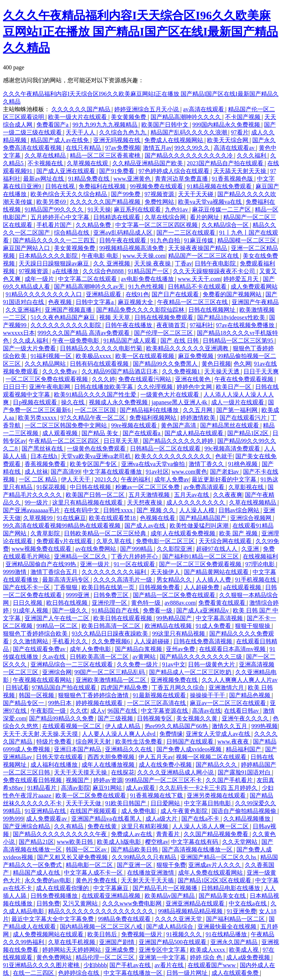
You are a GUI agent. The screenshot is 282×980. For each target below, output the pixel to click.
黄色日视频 (216, 364)
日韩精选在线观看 (117, 217)
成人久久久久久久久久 (196, 502)
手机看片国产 (55, 225)
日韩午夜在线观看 (123, 240)
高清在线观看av (235, 148)
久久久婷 (104, 379)
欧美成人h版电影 (120, 842)
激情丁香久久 (207, 464)
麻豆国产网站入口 (27, 248)
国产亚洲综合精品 (27, 826)
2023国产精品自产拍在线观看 (226, 163)
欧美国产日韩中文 (166, 125)
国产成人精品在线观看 (195, 433)
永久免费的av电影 (49, 880)
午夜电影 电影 (101, 256)
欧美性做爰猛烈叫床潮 (200, 526)
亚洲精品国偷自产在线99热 (41, 564)
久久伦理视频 (156, 387)
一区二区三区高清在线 (157, 703)
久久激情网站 (31, 641)
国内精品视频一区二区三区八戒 (102, 927)
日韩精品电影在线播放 (231, 888)
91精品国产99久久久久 (55, 209)
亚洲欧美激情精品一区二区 (112, 680)
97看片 (240, 132)
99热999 (13, 819)
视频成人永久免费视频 (119, 402)
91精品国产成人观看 (131, 341)
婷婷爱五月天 (242, 279)
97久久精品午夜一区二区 (94, 418)
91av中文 (174, 664)
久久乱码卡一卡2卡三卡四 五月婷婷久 (209, 788)
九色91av (177, 209)
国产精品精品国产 (203, 518)
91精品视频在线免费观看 (220, 186)
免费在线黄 (103, 826)
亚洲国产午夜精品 (255, 302)
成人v (98, 711)
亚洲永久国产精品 (235, 942)
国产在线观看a (142, 433)
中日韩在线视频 (91, 487)
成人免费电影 (140, 811)
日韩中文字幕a (95, 302)
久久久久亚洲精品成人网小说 (176, 772)
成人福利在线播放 (55, 765)
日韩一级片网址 (188, 973)
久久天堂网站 (241, 842)
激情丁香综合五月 (55, 572)
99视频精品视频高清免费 (132, 248)
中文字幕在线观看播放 (113, 472)
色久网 (242, 364)
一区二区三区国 (96, 410)
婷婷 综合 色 (207, 957)
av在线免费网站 (96, 549)
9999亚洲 (78, 595)
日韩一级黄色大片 (212, 664)
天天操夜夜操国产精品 (198, 248)
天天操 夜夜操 (153, 263)
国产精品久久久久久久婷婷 (179, 441)
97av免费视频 (122, 148)
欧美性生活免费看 (140, 742)
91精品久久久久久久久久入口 (44, 294)
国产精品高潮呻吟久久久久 (187, 117)
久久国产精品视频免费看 (217, 834)
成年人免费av (172, 479)
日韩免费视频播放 (55, 896)
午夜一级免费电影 (76, 341)
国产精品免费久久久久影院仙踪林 (141, 310)
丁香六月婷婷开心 (135, 556)
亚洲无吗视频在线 (117, 140)
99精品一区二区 (58, 626)
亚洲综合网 (57, 672)
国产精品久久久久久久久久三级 (202, 657)
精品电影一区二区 (90, 865)
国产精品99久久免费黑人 (166, 364)
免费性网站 (160, 202)
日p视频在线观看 (36, 402)
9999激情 (15, 572)
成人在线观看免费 (236, 973)
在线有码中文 (82, 510)
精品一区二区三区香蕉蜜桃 (106, 156)
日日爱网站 (166, 803)
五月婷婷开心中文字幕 (61, 217)
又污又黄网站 (81, 903)
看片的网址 (205, 217)
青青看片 (169, 834)
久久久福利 (252, 156)
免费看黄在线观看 (223, 603)
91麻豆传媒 (199, 240)
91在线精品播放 (227, 934)
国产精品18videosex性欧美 (232, 317)
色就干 (224, 456)
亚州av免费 (181, 649)
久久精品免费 (94, 225)
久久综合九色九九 (123, 132)
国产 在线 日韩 (180, 341)
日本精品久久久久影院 (49, 256)
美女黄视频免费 (75, 248)
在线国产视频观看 (94, 811)
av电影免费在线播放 (148, 279)
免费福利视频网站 (153, 418)
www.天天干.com (199, 279)
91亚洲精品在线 (46, 811)
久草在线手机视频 (72, 942)
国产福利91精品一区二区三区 (201, 556)
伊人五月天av (156, 757)
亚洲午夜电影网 (50, 387)
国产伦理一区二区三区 (164, 333)
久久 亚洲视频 (112, 263)
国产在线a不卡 (201, 819)
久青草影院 (46, 533)
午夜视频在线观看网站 (43, 680)
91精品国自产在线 (116, 610)
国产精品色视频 (250, 695)
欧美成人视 (245, 950)
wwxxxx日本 (19, 333)
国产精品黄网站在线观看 (217, 572)
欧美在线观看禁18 (113, 518)
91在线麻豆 (71, 518)
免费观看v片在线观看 (65, 541)
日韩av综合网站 (240, 510)
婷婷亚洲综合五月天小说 (147, 109)
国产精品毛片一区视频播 (166, 888)
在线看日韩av (242, 711)
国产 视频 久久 (156, 510)
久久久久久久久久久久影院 (66, 325)
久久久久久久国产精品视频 (106, 202)
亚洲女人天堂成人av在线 (219, 734)
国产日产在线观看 (176, 294)
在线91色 (137, 294)
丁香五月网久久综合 (179, 688)
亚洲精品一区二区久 (81, 556)
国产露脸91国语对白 (245, 772)
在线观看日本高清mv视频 (233, 649)
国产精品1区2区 (249, 433)
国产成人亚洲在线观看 (66, 171)
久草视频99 (39, 518)
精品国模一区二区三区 (247, 240)
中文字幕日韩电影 (208, 803)
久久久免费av (60, 371)
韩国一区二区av (87, 849)
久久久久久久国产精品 (82, 109)
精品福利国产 (244, 749)
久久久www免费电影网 (133, 903)
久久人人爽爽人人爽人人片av (240, 680)
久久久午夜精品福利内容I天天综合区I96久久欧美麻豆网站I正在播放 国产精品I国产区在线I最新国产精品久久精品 (140, 32)
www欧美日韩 (75, 842)
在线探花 (123, 772)
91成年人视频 (31, 610)
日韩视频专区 (155, 718)
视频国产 (78, 780)
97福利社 (202, 325)
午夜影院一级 (49, 711)
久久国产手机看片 (230, 780)
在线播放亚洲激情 (151, 873)
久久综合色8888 (104, 271)
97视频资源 (160, 194)
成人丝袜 (36, 472)
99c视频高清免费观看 (233, 449)
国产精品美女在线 (223, 896)
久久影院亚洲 (175, 549)
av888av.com (180, 603)
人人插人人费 (214, 580)
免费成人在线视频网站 (174, 140)
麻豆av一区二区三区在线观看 (229, 703)
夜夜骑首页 (172, 325)
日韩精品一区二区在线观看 (166, 449)
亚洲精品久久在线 (129, 749)
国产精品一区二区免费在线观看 (175, 595)
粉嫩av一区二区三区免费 (148, 487)
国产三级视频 (116, 718)
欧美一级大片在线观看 (78, 117)
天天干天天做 (84, 803)
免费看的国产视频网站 (233, 294)
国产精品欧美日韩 (135, 849)
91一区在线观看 (135, 564)
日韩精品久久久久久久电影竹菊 (102, 348)
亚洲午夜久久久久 (246, 718)
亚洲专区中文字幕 (163, 950)
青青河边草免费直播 (182, 179)
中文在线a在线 (248, 903)
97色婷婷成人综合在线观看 (175, 171)
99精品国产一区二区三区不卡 (164, 780)
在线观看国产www (212, 965)
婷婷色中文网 (195, 387)
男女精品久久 (175, 580)
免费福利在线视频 (103, 186)
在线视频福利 (260, 556)
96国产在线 (123, 711)
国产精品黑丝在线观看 (230, 425)
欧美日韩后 (103, 934)
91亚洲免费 (242, 911)
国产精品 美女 (101, 433)
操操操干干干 (208, 695)
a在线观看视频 (243, 587)
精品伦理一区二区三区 (106, 957)
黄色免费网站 (55, 957)
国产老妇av (225, 472)
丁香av (183, 263)
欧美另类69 (52, 202)
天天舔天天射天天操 (241, 171)
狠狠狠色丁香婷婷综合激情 (94, 695)
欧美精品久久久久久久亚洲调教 (188, 348)
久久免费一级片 (138, 664)
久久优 (79, 711)
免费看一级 (158, 610)
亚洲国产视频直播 (69, 310)
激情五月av (157, 148)
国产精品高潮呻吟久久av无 (90, 287)
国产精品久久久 (217, 765)
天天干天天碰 (196, 194)
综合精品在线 (72, 233)
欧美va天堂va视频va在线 (211, 202)
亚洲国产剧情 (117, 942)
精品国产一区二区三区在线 (204, 256)
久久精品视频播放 (247, 819)
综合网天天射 (94, 742)
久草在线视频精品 (253, 502)
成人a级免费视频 (249, 957)
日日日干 (15, 387)
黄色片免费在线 (97, 880)
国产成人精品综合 (170, 927)
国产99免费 (126, 194)
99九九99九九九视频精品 (106, 125)
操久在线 (73, 402)
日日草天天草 (122, 441)
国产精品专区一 (24, 703)
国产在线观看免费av (40, 649)
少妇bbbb (95, 965)
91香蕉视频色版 (233, 179)
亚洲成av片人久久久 (215, 865)
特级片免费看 (55, 742)
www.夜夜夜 (234, 742)
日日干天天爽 (261, 371)
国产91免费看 (117, 171)
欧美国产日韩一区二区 (96, 495)
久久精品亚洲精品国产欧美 (148, 163)
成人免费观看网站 (254, 287)
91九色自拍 (166, 240)
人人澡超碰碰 (152, 641)
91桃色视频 (243, 464)
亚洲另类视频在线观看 (217, 795)
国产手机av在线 (131, 965)
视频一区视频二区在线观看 (212, 757)
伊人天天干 (76, 479)
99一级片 (37, 502)
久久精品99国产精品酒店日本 (120, 371)
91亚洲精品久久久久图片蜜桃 (42, 965)
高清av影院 (75, 788)
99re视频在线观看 (134, 425)
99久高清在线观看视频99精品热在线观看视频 (62, 526)
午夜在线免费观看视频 (245, 379)
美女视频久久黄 (198, 718)
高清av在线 (207, 711)
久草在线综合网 (166, 217)
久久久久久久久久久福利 (115, 572)
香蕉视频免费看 (46, 464)
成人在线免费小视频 (166, 765)
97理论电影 (261, 564)
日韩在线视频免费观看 (164, 317)
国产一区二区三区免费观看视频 (201, 564)
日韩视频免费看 (160, 587)
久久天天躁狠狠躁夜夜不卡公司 (215, 271)
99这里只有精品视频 (179, 634)
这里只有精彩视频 (145, 826)
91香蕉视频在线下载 (157, 795)
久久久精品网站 (46, 364)
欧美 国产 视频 (239, 533)
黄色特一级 (147, 603)
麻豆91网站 (108, 788)
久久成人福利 (31, 341)
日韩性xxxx (119, 510)
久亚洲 (251, 549)
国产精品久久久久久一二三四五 (55, 240)
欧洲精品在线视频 (169, 626)
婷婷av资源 (108, 780)
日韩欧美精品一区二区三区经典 (106, 533)
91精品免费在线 (90, 179)
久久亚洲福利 (24, 310)
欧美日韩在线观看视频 (123, 618)
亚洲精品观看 (104, 294)
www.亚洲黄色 (133, 179)
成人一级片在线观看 (238, 402)
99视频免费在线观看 (157, 186)
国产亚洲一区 (135, 865)
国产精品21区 (36, 842)
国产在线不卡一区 (27, 587)
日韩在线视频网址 (213, 310)
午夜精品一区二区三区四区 (65, 441)
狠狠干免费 (171, 865)
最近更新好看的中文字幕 (225, 479)
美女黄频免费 (129, 117)
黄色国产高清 (179, 425)
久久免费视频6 (112, 641)
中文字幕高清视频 (220, 618)
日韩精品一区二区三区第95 (239, 341)
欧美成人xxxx (208, 950)
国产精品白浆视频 (139, 649)
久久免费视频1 (182, 371)
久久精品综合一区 (226, 225)
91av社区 (157, 472)
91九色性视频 (147, 287)
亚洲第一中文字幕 (163, 957)
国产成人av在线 (146, 526)
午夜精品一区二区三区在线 (193, 302)
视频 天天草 (115, 317)
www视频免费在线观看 (42, 549)
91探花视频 (52, 487)
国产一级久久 (70, 610)
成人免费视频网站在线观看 (49, 934)
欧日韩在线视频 (68, 603)
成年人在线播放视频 (109, 765)
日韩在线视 (61, 186)
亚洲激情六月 (227, 688)
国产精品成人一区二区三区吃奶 (191, 672)
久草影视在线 (247, 487)
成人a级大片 (162, 819)
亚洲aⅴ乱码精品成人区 (123, 233)
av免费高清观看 (205, 487)
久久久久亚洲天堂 (179, 919)
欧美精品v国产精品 (170, 896)
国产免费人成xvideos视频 (190, 749)
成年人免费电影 (91, 649)
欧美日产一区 (234, 387)
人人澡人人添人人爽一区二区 (211, 826)
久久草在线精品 (46, 156)
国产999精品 (137, 549)
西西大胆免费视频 (112, 757)
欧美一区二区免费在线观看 (91, 795)
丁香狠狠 (66, 587)
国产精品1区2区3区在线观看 (215, 880)
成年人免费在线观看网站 (211, 873)
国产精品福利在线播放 (150, 410)
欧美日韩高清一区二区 (112, 626)
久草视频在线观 (88, 163)
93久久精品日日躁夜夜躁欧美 (111, 634)
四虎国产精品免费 (125, 688)
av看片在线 (170, 965)
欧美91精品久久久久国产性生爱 (96, 395)
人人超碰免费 (202, 587)
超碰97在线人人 (217, 549)
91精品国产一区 (149, 271)
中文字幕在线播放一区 (134, 973)
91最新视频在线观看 (160, 695)
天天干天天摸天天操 (81, 772)
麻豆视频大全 (136, 302)
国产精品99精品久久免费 (62, 718)
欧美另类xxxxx (38, 418)
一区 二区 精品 (39, 479)
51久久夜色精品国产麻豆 (64, 317)
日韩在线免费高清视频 (203, 641)
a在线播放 (66, 271)
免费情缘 (171, 734)
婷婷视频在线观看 (100, 703)
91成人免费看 (214, 626)
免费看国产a (53, 125)
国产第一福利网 (238, 410)
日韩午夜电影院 (216, 263)
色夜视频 (61, 302)
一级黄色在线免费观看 (97, 449)
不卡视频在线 (46, 163)
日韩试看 (17, 688)
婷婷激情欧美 (199, 418)
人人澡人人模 (198, 510)
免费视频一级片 (142, 934)
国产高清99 (65, 472)
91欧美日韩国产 (126, 803)
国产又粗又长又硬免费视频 (73, 857)
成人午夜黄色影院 (185, 811)
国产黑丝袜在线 (43, 449)
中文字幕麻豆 (112, 888)
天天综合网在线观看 (226, 541)
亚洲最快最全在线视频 (228, 927)
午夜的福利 (136, 479)
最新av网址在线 (44, 179)
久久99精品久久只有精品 (145, 857)
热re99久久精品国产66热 (177, 726)
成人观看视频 (61, 433)
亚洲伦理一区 (110, 603)
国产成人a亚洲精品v (203, 610)
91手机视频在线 (256, 580)
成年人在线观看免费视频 (184, 533)
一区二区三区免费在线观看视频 (47, 379)
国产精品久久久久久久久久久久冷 (189, 156)
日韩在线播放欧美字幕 (104, 387)
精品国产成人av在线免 (60, 140)
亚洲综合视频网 (252, 518)
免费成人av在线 (132, 834)
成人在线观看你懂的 (63, 888)
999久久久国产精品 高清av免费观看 (84, 333)
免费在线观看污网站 (145, 379)
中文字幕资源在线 (165, 711)
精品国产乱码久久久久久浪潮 (189, 132)
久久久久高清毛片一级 (123, 580)
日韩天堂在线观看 (60, 757)
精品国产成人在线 (37, 873)
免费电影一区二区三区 (166, 541)
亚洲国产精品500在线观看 (173, 942)
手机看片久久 (70, 641)
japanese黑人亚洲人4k (180, 402)
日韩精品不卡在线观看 (198, 287)
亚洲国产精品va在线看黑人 (107, 819)
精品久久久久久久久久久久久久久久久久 (102, 911)
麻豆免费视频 (196, 356)
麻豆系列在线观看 (138, 209)
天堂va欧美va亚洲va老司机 (96, 456)
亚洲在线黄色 (194, 379)
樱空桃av (157, 842)
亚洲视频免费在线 (175, 680)
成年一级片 (40, 279)
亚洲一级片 (95, 564)
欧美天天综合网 (228, 140)
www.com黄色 (189, 472)
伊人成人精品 (123, 726)
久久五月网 (198, 410)
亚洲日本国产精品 (78, 749)
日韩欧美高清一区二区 (100, 657)
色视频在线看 (158, 518)
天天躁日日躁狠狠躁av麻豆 (55, 263)
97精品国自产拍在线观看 (65, 688)
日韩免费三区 (112, 595)
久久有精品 (69, 826)
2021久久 (106, 479)
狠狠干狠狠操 (253, 626)
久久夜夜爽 (228, 495)
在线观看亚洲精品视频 (112, 896)
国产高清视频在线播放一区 (198, 849)
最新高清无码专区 (66, 580)
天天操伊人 (166, 572)
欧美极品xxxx (94, 356)
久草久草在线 (115, 541)
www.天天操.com (144, 256)
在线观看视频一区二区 (72, 726)
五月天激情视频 (150, 495)
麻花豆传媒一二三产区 (222, 209)
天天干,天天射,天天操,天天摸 (41, 734)
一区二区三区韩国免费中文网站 (66, 425)
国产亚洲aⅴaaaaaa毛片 (32, 510)
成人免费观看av (47, 819)
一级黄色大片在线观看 (170, 395)
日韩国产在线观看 (191, 742)
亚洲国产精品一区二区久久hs (219, 857)
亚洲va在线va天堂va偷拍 (154, 464)
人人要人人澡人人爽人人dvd (119, 734)
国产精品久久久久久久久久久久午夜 (61, 834)
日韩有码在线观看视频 (100, 364)
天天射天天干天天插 (148, 880)
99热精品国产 (175, 618)
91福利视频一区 (52, 356)
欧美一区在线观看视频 (145, 356)
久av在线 (55, 657)
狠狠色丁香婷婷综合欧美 (36, 634)
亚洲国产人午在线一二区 (58, 618)
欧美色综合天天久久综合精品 (69, 194)
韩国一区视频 (37, 695)
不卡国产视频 (243, 117)
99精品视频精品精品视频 (191, 911)
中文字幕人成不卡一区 (94, 873)
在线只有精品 (84, 148)
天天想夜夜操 (145, 502)
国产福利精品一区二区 (236, 919)
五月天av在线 (192, 495)
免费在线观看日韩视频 (33, 780)
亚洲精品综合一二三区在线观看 (72, 664)
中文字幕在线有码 (195, 842)
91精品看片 (43, 788)
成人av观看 (141, 788)
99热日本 (61, 703)
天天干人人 (81, 132)
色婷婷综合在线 (79, 973)
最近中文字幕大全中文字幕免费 (53, 919)
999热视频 (264, 726)
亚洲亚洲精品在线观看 (196, 903)
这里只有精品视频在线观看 (88, 502)
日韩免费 (48, 903)
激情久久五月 (230, 726)
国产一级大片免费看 (30, 348)
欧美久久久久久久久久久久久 (174, 456)
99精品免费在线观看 (125, 919)
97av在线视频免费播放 (246, 325)
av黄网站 (145, 657)
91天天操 (99, 209)
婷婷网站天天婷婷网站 (72, 950)
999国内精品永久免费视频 (227, 125)
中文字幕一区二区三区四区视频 (157, 225)
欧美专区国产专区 (94, 464)
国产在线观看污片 (244, 418)
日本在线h (44, 456)
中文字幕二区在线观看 (88, 279)
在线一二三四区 (34, 973)
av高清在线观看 (204, 109)
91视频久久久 (185, 934)
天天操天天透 (223, 371)
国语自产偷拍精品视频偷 (245, 811)
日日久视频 (28, 603)
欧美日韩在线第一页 (109, 587)
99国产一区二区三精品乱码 (110, 672)
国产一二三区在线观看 (187, 233)
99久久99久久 (193, 148)
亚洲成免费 (120, 950)
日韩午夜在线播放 (129, 325)
